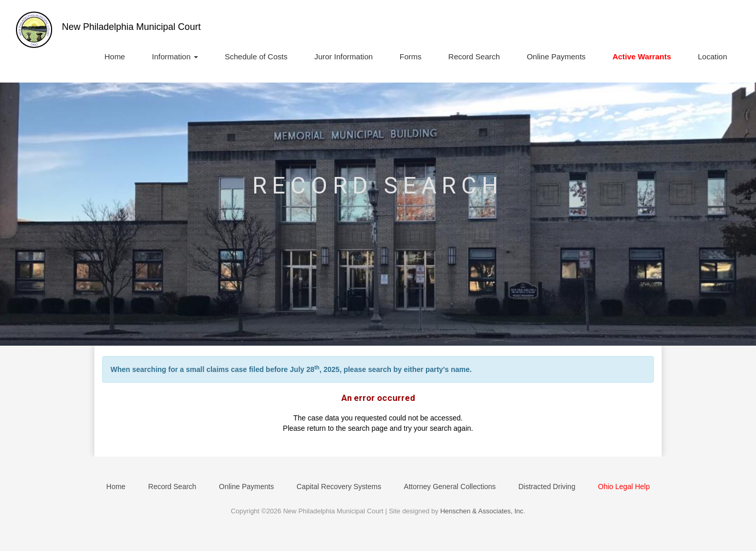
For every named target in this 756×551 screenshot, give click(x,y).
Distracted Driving (547, 487)
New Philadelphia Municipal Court (131, 27)
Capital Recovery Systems (339, 487)
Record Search (474, 56)
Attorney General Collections (450, 487)
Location (712, 56)
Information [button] (175, 56)
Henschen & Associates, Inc (482, 511)
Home (114, 56)
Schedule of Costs (256, 56)
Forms (411, 56)
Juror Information (343, 56)
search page (368, 428)
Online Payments (556, 56)
